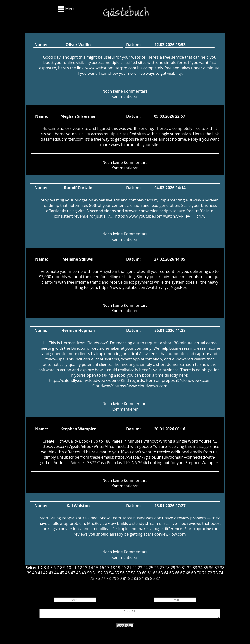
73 (215, 573)
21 (129, 568)
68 (188, 573)
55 (117, 573)
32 (189, 568)
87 (158, 578)
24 (146, 568)
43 (51, 573)
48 (78, 573)
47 (73, 573)
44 (56, 573)
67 (183, 573)
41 (40, 573)
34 (200, 568)
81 (125, 578)
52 (100, 573)
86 (152, 578)
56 (122, 573)
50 (89, 573)
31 (184, 568)
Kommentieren (125, 96)
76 (98, 578)
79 (114, 578)
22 (135, 568)
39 (29, 573)
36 (211, 568)
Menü (67, 9)
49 (84, 573)
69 (194, 573)
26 (156, 568)
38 (222, 568)
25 (151, 568)
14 (91, 568)
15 (96, 568)
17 (107, 568)
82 (130, 578)
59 (139, 573)
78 (108, 578)
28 (167, 568)
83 (136, 578)
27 (162, 568)
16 (102, 568)
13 (85, 568)
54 (111, 573)
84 (141, 578)
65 (172, 573)
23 (140, 568)
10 (69, 568)
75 (92, 578)
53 (106, 573)
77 (103, 578)
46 (67, 573)
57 (128, 573)
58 (133, 573)
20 (124, 568)
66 (177, 573)
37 (217, 568)
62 (155, 573)
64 (166, 573)
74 (221, 573)
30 (178, 568)
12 (80, 568)
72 (210, 573)
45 (62, 573)
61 (150, 573)
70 (199, 573)
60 (144, 573)
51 (95, 573)
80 (119, 578)
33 (195, 568)
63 (161, 573)
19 (118, 568)
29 (173, 568)
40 (34, 573)
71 (204, 573)
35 (206, 568)
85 (147, 578)
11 (74, 568)
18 (113, 568)
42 (45, 573)
